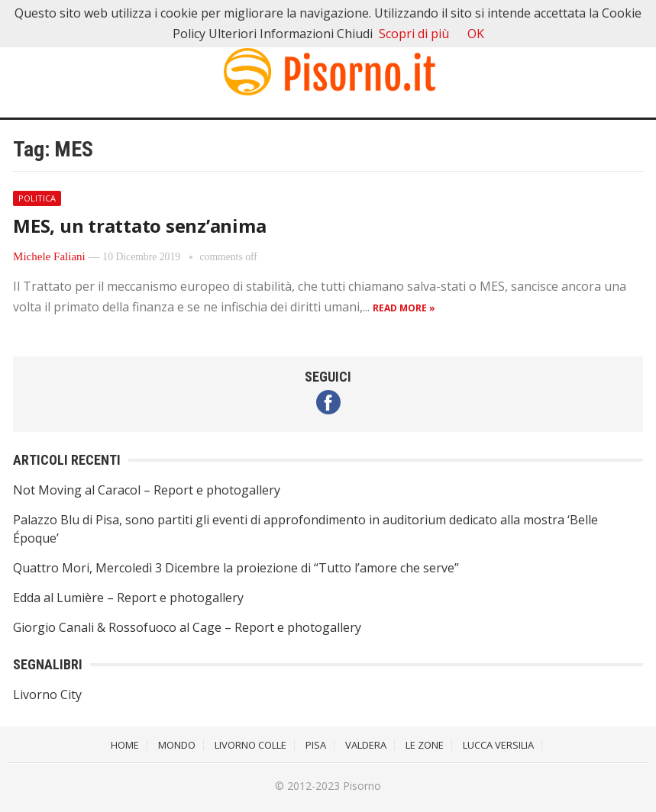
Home (125, 745)
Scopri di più (414, 34)
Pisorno (362, 786)
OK (476, 34)
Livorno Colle (250, 745)
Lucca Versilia (498, 745)
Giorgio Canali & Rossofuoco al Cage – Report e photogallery (187, 627)
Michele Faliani (49, 256)
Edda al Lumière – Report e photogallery (128, 598)
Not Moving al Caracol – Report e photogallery (147, 490)
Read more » (404, 308)
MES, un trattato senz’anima (140, 226)
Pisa (316, 745)
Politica (37, 198)
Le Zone (425, 745)
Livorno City (47, 694)
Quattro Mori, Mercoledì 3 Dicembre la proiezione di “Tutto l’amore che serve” (236, 568)
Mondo (177, 745)
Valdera (366, 745)
